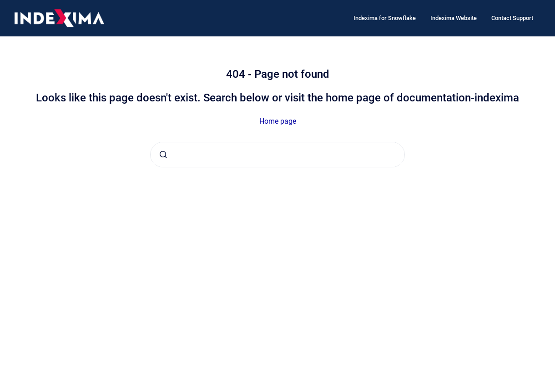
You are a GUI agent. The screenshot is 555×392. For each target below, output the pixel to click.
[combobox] (277, 155)
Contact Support (512, 18)
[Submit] (163, 155)
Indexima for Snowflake (385, 18)
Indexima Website (454, 18)
